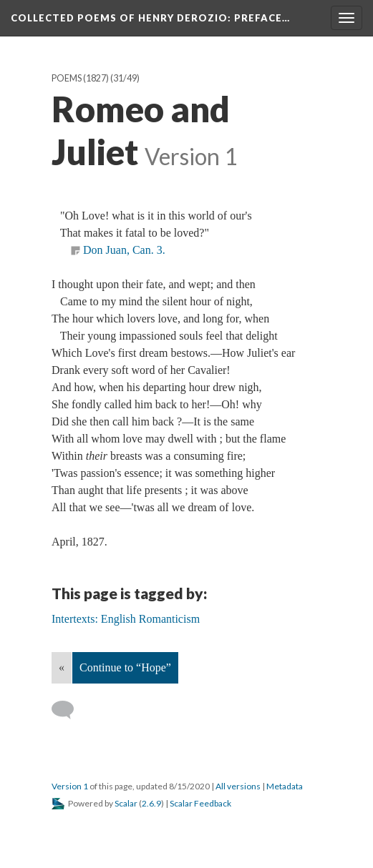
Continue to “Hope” (125, 667)
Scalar (126, 803)
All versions (238, 786)
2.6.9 (151, 803)
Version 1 (70, 786)
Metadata (285, 786)
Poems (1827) (80, 78)
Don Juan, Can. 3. (124, 250)
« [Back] (62, 667)
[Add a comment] (69, 710)
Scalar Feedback (200, 803)
